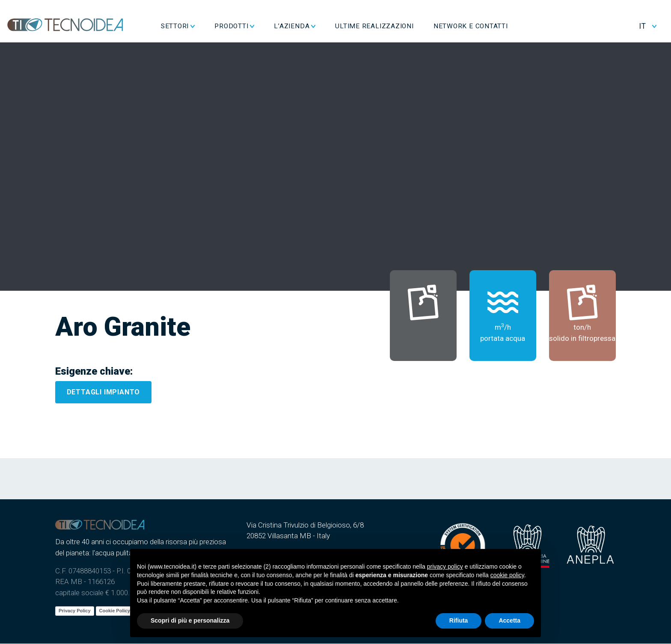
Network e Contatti (498, 25)
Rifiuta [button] (459, 620)
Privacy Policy (75, 611)
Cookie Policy (115, 611)
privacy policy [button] (445, 566)
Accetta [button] (509, 620)
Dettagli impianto (104, 392)
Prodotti (259, 25)
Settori (202, 25)
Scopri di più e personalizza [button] (190, 620)
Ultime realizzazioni (402, 25)
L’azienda (319, 25)
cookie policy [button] (507, 575)
